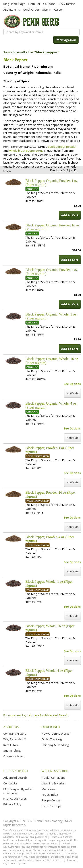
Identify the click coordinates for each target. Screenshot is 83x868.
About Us (11, 727)
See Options (72, 384)
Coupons (49, 4)
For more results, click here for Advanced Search (36, 715)
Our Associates (14, 756)
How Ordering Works (56, 734)
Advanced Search (15, 778)
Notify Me (72, 393)
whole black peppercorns (26, 151)
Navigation (66, 40)
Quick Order (31, 9)
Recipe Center (51, 800)
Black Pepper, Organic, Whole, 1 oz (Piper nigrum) (51, 316)
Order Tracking (52, 739)
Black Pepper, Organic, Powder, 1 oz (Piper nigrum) (52, 183)
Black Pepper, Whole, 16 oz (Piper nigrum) (50, 628)
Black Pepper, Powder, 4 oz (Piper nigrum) (50, 539)
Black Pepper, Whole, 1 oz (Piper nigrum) (49, 583)
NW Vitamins (67, 4)
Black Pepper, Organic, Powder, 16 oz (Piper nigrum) (52, 227)
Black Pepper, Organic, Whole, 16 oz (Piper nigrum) (52, 361)
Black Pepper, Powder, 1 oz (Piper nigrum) (50, 450)
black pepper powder (62, 147)
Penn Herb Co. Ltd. (32, 21)
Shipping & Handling (55, 745)
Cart (59, 9)
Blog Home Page (14, 4)
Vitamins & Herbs (53, 783)
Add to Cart (70, 215)
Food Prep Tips (52, 806)
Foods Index (50, 795)
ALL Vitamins (12, 9)
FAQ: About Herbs (15, 799)
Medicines (48, 789)
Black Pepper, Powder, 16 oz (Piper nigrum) (51, 494)
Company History (15, 734)
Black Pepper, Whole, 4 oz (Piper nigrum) (49, 673)
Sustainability (12, 750)
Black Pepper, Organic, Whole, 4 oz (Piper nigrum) (51, 405)
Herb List (34, 4)
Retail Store (11, 745)
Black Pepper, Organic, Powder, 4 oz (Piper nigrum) (52, 272)
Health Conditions (54, 778)
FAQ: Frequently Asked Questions (18, 791)
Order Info (51, 727)
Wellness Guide (55, 771)
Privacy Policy (12, 804)
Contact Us (11, 783)
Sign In (47, 9)
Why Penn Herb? (14, 739)
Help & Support (16, 771)
